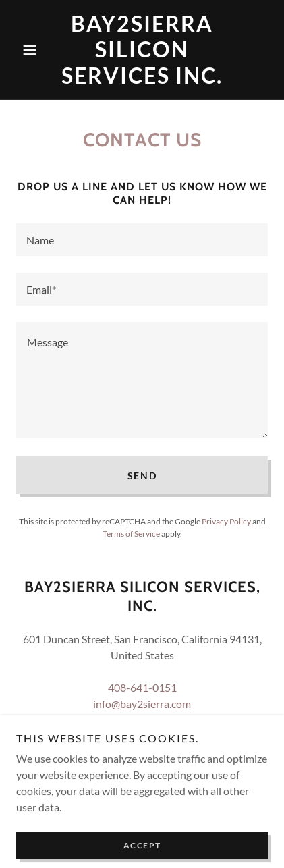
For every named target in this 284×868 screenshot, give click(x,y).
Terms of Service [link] (131, 534)
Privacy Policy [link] (226, 521)
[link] (142, 50)
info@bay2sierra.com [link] (142, 704)
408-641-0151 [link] (142, 687)
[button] (35, 50)
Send (142, 476)
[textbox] (142, 240)
